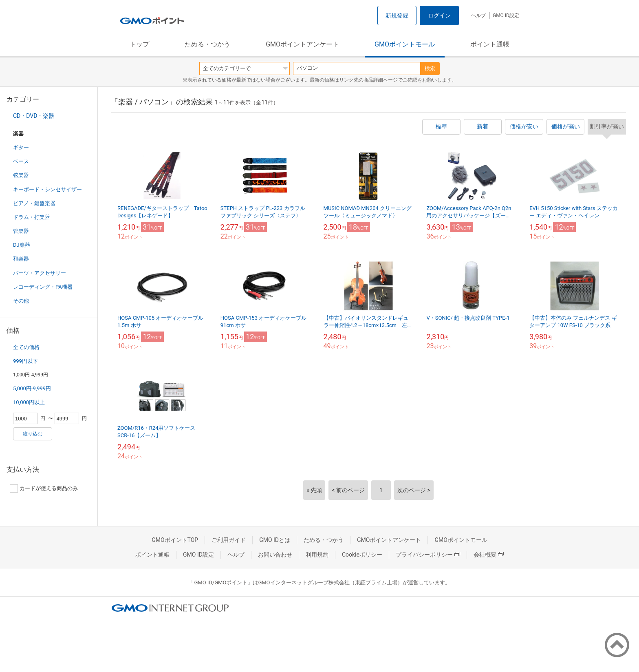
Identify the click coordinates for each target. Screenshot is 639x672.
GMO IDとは (275, 540)
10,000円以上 (29, 402)
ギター (21, 147)
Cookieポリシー (362, 555)
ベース (21, 161)
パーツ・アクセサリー (40, 273)
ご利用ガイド (229, 540)
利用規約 (317, 555)
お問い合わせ (275, 555)
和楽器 (21, 259)
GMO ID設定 (506, 15)
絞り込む (33, 434)
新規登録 (397, 15)
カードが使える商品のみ (44, 489)
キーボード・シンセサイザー (47, 189)
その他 (21, 301)
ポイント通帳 (490, 44)
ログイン (439, 15)
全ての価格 (26, 347)
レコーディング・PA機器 (43, 287)
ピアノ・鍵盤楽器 (34, 203)
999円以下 (25, 361)
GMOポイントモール (405, 44)
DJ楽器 (22, 245)
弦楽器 (21, 175)
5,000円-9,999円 (32, 388)
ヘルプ (478, 15)
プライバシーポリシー (428, 555)
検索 (430, 68)
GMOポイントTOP (175, 540)
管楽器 (21, 231)
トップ (139, 44)
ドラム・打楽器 (32, 217)
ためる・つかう (207, 44)
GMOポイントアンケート (302, 44)
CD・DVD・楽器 (34, 116)
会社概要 (489, 555)
